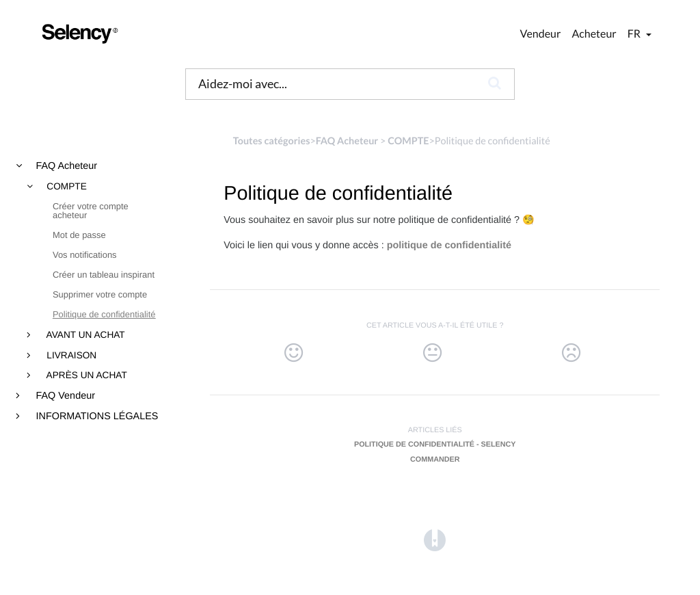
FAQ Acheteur (66, 166)
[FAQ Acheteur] (347, 141)
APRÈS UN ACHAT (86, 375)
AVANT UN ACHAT (85, 335)
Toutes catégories (272, 141)
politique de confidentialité (449, 246)
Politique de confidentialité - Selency (435, 445)
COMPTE (66, 187)
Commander (435, 460)
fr (635, 34)
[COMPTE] (408, 141)
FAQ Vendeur (64, 396)
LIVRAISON (71, 356)
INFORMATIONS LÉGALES (96, 416)
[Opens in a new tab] (435, 540)
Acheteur (594, 34)
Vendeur (541, 34)
